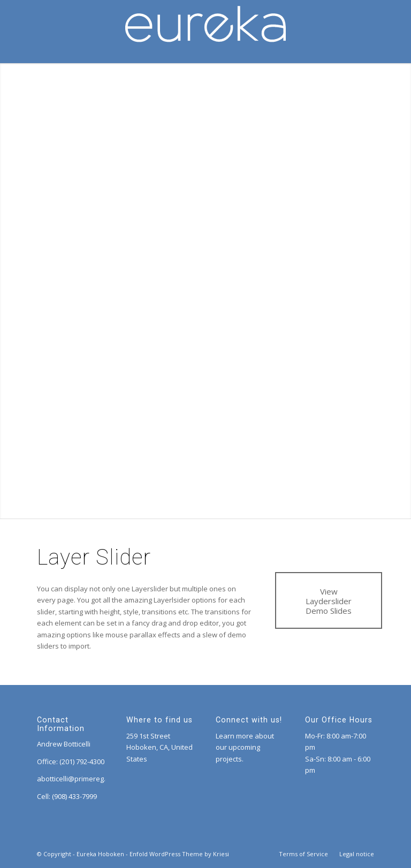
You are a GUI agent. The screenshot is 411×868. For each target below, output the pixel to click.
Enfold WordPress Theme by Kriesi (179, 854)
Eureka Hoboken (100, 854)
